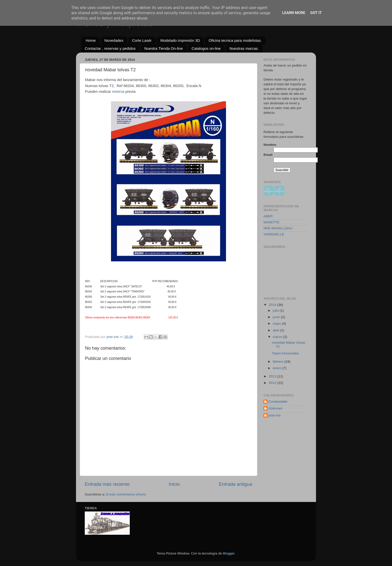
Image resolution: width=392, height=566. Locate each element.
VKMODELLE (274, 234)
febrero (279, 362)
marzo (278, 337)
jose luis (275, 415)
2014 (273, 305)
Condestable (278, 402)
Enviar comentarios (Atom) (126, 494)
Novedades (114, 40)
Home (91, 40)
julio (276, 311)
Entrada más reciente (107, 484)
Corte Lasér (142, 40)
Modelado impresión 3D (180, 40)
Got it (316, 13)
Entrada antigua (236, 484)
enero (277, 368)
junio (277, 317)
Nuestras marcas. (244, 48)
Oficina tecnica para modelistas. (235, 40)
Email (268, 155)
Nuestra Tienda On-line (163, 48)
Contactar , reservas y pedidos (110, 48)
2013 (273, 376)
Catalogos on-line (206, 48)
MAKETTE (271, 222)
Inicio (174, 484)
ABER (268, 216)
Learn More (294, 13)
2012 (273, 383)
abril (276, 330)
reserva (119, 92)
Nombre (270, 145)
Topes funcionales (285, 353)
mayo (277, 324)
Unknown (275, 408)
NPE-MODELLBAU (278, 228)
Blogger (229, 553)
